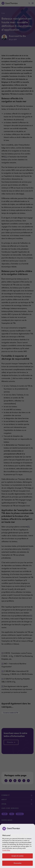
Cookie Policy (6, 850)
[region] (17, 846)
